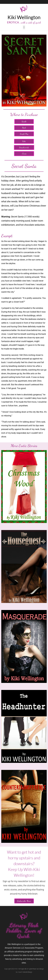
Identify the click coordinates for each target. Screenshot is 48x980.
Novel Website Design (25, 972)
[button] (24, 27)
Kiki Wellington (24, 17)
